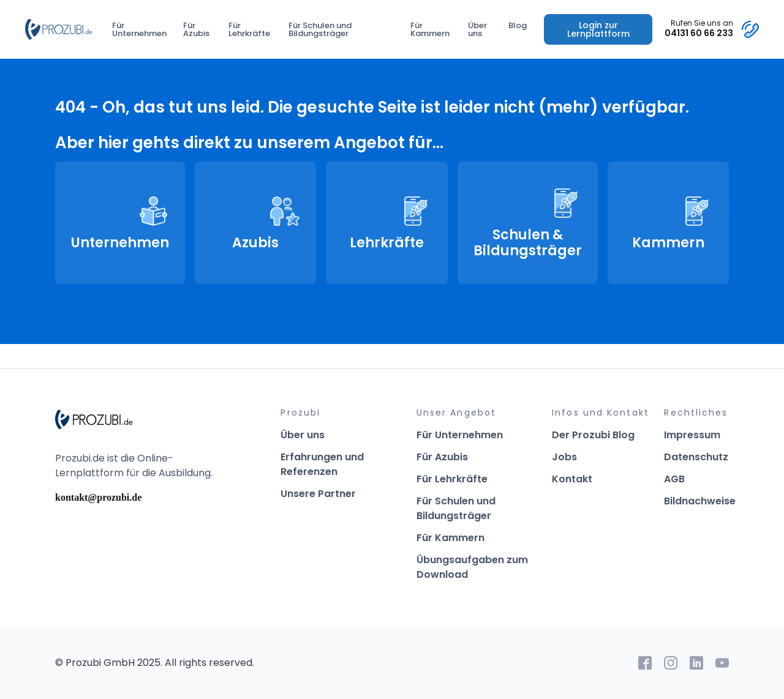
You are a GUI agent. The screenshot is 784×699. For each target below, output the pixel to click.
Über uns (477, 29)
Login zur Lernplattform (598, 29)
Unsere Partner (318, 494)
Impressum (692, 435)
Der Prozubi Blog (593, 435)
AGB (674, 479)
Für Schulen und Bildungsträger (320, 29)
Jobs (564, 457)
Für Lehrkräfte (249, 29)
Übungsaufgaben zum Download (472, 567)
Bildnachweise (700, 501)
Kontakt (572, 479)
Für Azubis (196, 29)
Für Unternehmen (139, 29)
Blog (518, 25)
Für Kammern (430, 29)
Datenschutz (696, 457)
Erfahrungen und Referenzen (322, 464)
